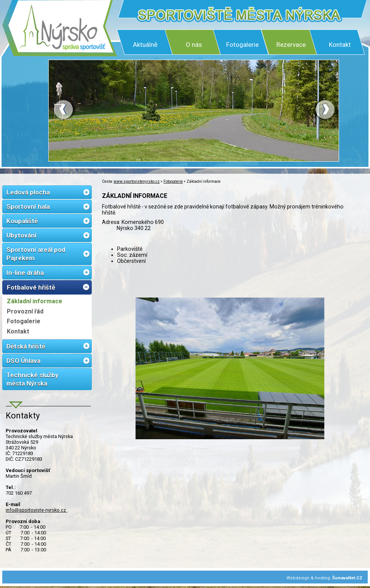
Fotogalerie (242, 45)
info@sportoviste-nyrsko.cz (36, 510)
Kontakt (340, 45)
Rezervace (291, 45)
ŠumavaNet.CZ (347, 578)
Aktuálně (145, 45)
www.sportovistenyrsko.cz (137, 181)
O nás (194, 45)
